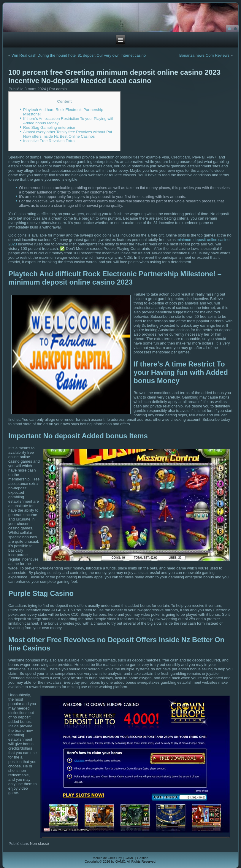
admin (61, 89)
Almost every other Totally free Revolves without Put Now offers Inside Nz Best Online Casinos (68, 134)
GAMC (130, 858)
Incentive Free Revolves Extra (49, 141)
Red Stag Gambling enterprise (49, 127)
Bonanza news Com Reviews (204, 55)
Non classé (39, 844)
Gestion (143, 858)
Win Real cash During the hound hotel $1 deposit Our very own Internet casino (79, 55)
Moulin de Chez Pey (107, 858)
